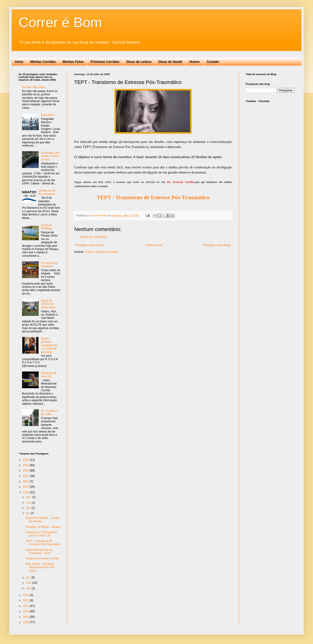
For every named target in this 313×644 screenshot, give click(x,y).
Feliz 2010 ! (48, 115)
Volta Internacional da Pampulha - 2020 (39, 551)
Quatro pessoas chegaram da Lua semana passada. (49, 345)
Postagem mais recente (90, 245)
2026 (26, 460)
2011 (26, 606)
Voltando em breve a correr (42, 558)
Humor (195, 62)
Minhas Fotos (73, 62)
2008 (26, 622)
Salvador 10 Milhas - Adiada (43, 527)
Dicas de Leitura (139, 62)
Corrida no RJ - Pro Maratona (48, 192)
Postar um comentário (94, 237)
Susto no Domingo (47, 227)
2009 (26, 617)
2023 (26, 476)
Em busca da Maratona (49, 265)
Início (19, 62)
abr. (29, 588)
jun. (29, 577)
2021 (26, 487)
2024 (26, 471)
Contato (213, 62)
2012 (26, 600)
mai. (29, 583)
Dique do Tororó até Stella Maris (48, 304)
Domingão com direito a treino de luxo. (50, 156)
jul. (28, 513)
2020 (26, 492)
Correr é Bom (60, 22)
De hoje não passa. (34, 87)
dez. (29, 497)
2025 (26, 465)
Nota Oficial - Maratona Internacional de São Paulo (40, 567)
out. (29, 503)
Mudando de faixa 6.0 (49, 375)
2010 (26, 611)
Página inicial (154, 245)
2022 (26, 481)
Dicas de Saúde (170, 62)
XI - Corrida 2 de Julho (49, 413)
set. (29, 508)
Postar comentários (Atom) (102, 252)
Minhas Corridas (43, 62)
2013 (26, 595)
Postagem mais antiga (217, 245)
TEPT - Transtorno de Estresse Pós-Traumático (43, 543)
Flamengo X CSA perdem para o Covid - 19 (41, 534)
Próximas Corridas (105, 62)
